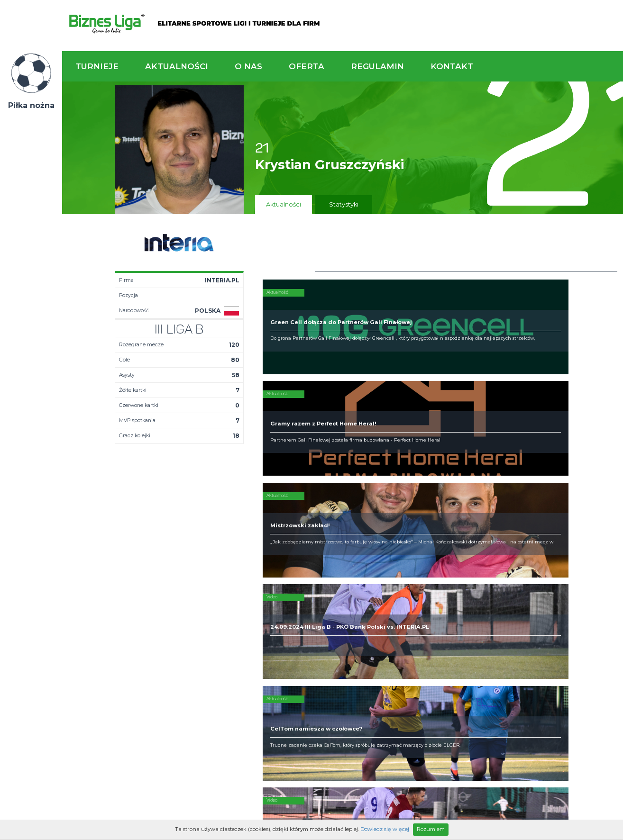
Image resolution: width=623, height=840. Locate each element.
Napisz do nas (571, 534)
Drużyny (185, 609)
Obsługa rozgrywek (285, 609)
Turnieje (97, 66)
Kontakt (452, 66)
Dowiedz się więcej (385, 829)
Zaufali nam (274, 594)
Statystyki (344, 204)
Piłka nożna (31, 105)
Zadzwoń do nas (431, 534)
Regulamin (377, 66)
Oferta (307, 66)
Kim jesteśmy (275, 587)
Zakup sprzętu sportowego (377, 602)
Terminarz (189, 594)
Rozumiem (431, 829)
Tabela (184, 602)
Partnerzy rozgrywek (343, 668)
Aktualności (177, 66)
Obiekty (267, 602)
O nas (248, 66)
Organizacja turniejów (371, 594)
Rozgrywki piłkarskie (368, 587)
